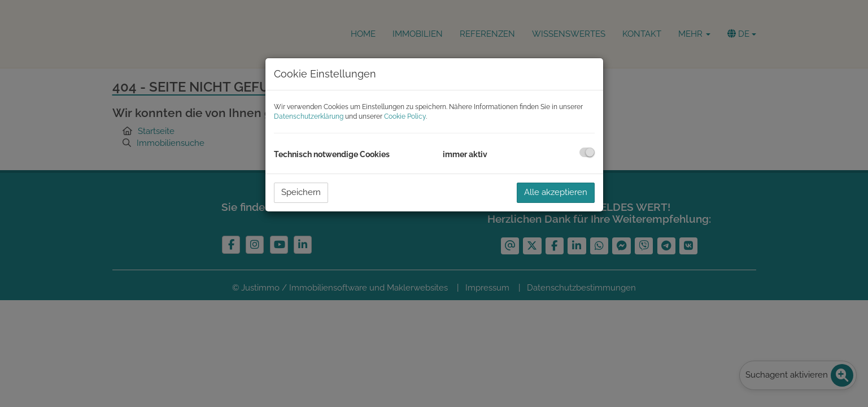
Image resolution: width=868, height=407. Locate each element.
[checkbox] (587, 152)
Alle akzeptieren (556, 192)
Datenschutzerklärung (309, 116)
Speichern (301, 192)
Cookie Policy (405, 116)
